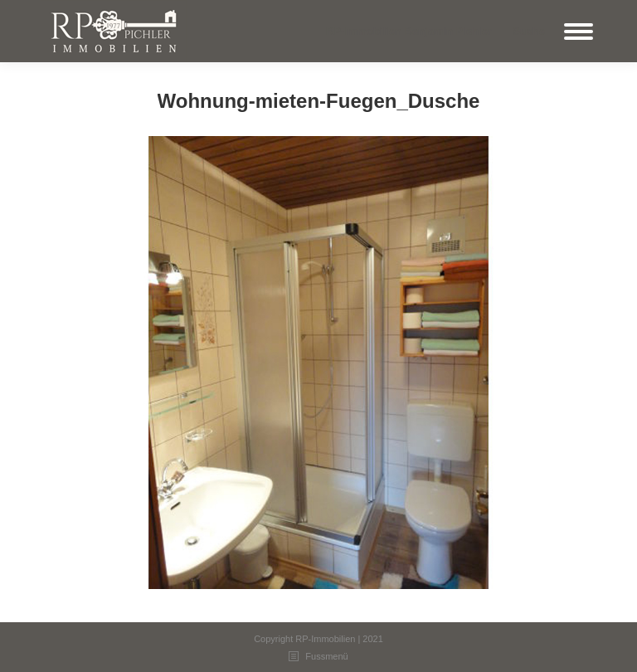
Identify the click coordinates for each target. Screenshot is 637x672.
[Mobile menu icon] (579, 32)
